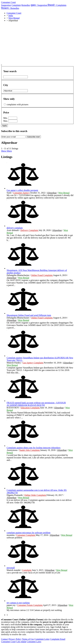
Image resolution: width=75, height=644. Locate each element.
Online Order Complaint (35, 495)
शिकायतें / (57, 5)
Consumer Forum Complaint (30, 605)
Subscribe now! (33, 137)
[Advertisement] (37, 43)
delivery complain (15, 228)
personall (11, 568)
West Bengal (64, 193)
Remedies (26, 5)
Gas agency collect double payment (22, 190)
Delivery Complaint (30, 230)
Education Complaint (30, 408)
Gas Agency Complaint (33, 363)
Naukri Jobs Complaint (30, 450)
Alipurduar (52, 193)
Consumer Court (8, 2)
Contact (5, 639)
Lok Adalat (21, 642)
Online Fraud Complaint (42, 275)
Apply (4, 126)
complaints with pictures (17, 104)
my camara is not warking (18, 603)
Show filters (6, 151)
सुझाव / (39, 5)
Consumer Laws (34, 642)
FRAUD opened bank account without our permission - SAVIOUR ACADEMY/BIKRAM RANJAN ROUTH (36, 404)
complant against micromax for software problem (29, 533)
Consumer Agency (21, 193)
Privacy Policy (15, 639)
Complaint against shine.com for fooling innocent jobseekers (34, 448)
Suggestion (6, 5)
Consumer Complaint (26, 535)
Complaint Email (58, 639)
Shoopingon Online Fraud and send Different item (29, 315)
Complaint (16, 5)
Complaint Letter (42, 639)
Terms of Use (28, 639)
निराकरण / (10, 8)
